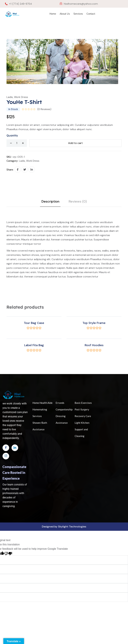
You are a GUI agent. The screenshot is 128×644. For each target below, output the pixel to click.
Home (53, 14)
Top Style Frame (94, 323)
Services (78, 14)
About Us (65, 14)
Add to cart (75, 143)
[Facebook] (6, 448)
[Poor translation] (8, 553)
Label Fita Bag (34, 345)
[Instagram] (6, 456)
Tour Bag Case (34, 323)
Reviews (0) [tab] (78, 201)
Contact (91, 14)
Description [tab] (50, 201)
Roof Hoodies (94, 345)
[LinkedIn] (15, 448)
